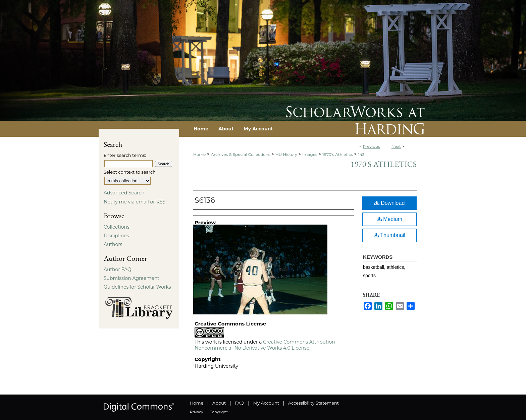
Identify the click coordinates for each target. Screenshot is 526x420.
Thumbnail (389, 235)
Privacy (196, 412)
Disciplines (116, 236)
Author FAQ (118, 269)
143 (361, 154)
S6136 (205, 200)
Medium (389, 219)
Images (310, 154)
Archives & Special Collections (241, 154)
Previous (371, 146)
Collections (117, 227)
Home (199, 154)
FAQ (240, 403)
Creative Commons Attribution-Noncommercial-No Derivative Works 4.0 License (266, 345)
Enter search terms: (125, 155)
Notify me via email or (135, 202)
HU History (286, 154)
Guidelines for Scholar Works (137, 287)
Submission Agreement (131, 278)
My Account (266, 403)
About (219, 403)
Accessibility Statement (313, 403)
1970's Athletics (338, 154)
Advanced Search (124, 193)
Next (396, 146)
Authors (113, 244)
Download (390, 203)
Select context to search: (130, 172)
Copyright (219, 412)
